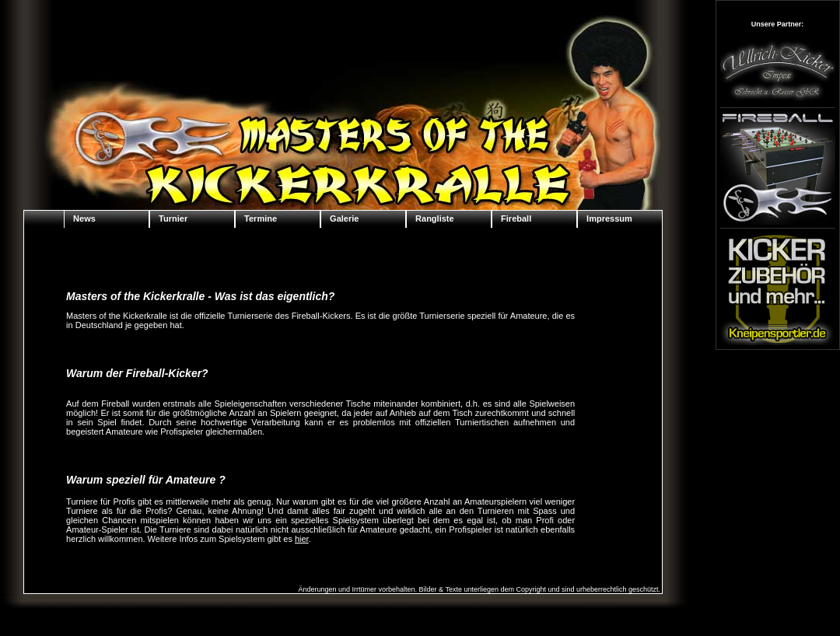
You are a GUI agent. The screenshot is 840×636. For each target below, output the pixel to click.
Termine (261, 218)
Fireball (516, 218)
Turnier (173, 218)
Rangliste (435, 218)
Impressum (609, 218)
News (84, 218)
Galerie (344, 218)
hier (302, 539)
